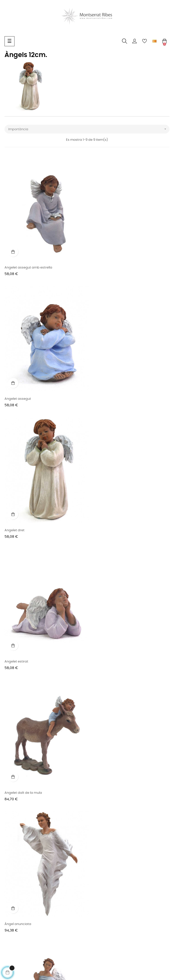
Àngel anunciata (103, 514)
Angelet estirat (101, 388)
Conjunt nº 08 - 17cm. (21, 766)
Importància (89, 129)
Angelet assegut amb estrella (28, 262)
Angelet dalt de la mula (23, 514)
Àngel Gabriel (15, 640)
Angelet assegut (102, 262)
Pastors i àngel (101, 640)
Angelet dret (14, 388)
